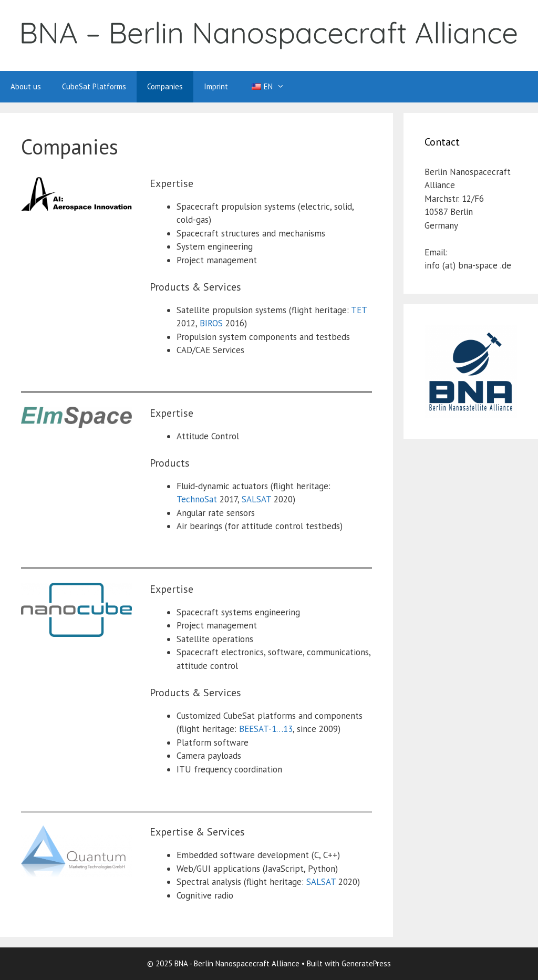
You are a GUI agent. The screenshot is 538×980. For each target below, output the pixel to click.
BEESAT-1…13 (266, 729)
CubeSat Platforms (94, 86)
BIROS (211, 323)
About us (26, 86)
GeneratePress (366, 963)
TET (359, 310)
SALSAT (256, 499)
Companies (165, 86)
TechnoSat (197, 499)
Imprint (216, 86)
